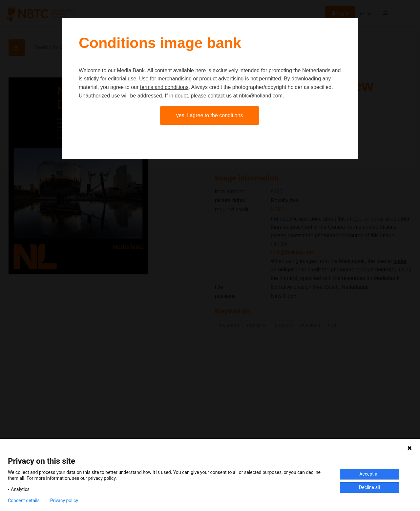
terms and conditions (164, 87)
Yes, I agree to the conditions (210, 115)
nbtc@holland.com (261, 96)
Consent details (24, 500)
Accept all (369, 474)
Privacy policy (64, 500)
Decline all (369, 487)
